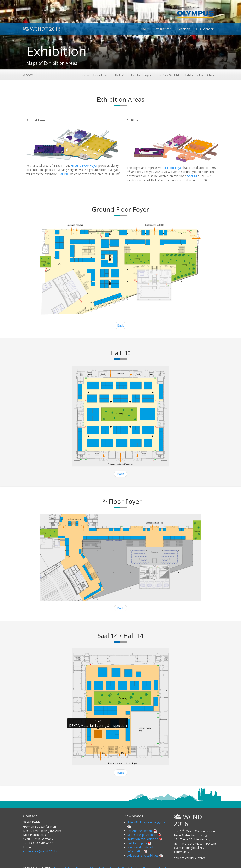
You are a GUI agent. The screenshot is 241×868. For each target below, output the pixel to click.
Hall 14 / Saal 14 (168, 75)
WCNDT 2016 (42, 28)
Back (121, 325)
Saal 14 (192, 176)
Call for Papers (139, 843)
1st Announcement (142, 831)
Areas (28, 75)
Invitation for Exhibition (145, 839)
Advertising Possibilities (145, 855)
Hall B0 (120, 75)
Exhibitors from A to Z (200, 75)
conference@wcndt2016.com (43, 851)
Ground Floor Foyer (96, 75)
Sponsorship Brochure (144, 835)
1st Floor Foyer (141, 75)
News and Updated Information (140, 849)
